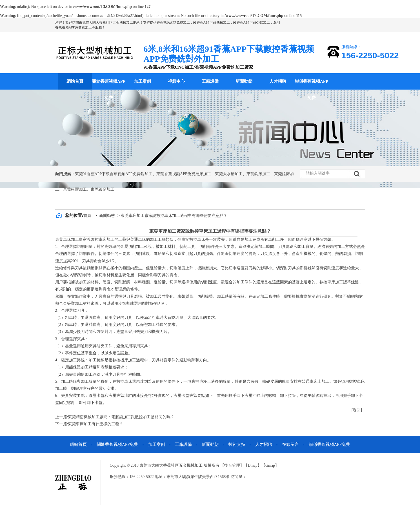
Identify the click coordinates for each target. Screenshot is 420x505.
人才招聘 (278, 81)
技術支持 (237, 444)
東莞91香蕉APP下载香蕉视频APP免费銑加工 (114, 174)
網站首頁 (75, 81)
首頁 (87, 216)
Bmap (253, 465)
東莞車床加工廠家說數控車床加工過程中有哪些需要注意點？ (174, 216)
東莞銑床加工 (258, 174)
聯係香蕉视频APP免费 (311, 90)
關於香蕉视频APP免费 (109, 90)
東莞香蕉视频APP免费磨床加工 (184, 174)
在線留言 (290, 444)
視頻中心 (176, 81)
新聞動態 (244, 81)
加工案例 (143, 81)
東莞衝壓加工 (75, 189)
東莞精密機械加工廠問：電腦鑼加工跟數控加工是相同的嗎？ (121, 417)
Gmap (270, 465)
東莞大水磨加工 (229, 174)
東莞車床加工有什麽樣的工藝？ (95, 424)
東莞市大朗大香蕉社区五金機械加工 (106, 23)
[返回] (357, 410)
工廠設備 (210, 81)
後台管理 (232, 465)
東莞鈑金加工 (103, 189)
